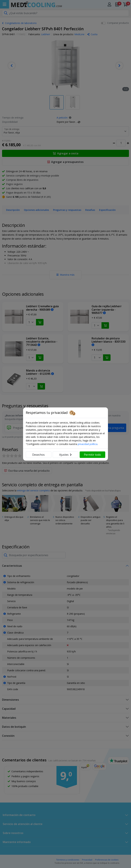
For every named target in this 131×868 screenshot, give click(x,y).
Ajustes (65, 455)
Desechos (38, 455)
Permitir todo (92, 455)
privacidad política (88, 444)
